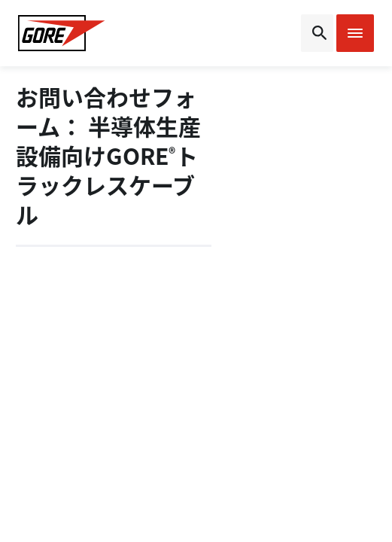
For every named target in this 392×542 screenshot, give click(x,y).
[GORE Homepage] (62, 33)
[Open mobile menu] (355, 33)
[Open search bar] (317, 33)
